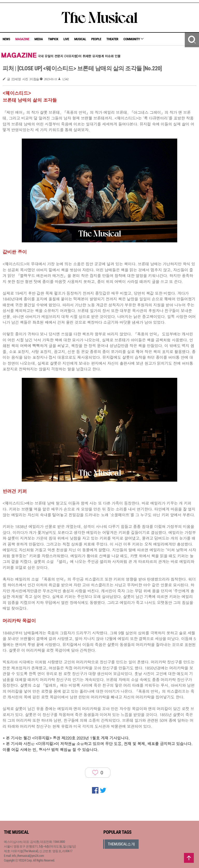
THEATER (112, 39)
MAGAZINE (22, 39)
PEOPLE (96, 39)
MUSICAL (80, 39)
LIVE (66, 39)
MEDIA (39, 39)
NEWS (6, 39)
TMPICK (53, 39)
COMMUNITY (133, 39)
